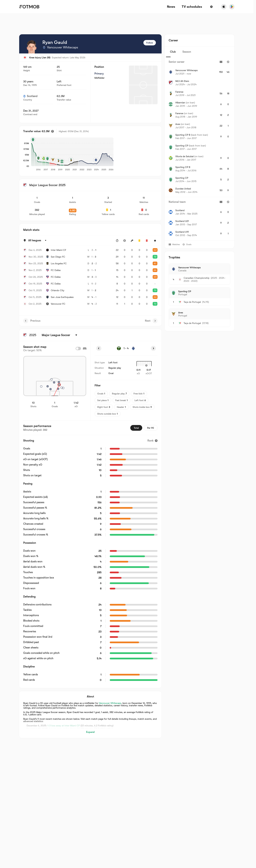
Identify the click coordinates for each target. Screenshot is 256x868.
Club (173, 52)
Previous (32, 321)
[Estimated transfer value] (53, 131)
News (171, 7)
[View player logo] (32, 47)
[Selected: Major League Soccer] (60, 335)
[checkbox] (78, 349)
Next (151, 321)
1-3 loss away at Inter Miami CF (64, 726)
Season (187, 52)
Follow (150, 43)
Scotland (30, 96)
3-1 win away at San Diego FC (64, 729)
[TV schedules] (192, 7)
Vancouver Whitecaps (110, 703)
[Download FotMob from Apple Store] (224, 7)
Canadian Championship (197, 278)
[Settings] (211, 7)
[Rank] (152, 441)
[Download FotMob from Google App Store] (232, 7)
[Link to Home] (29, 7)
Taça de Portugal (192, 302)
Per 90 (151, 428)
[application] (94, 154)
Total (136, 428)
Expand (90, 732)
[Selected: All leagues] (38, 241)
